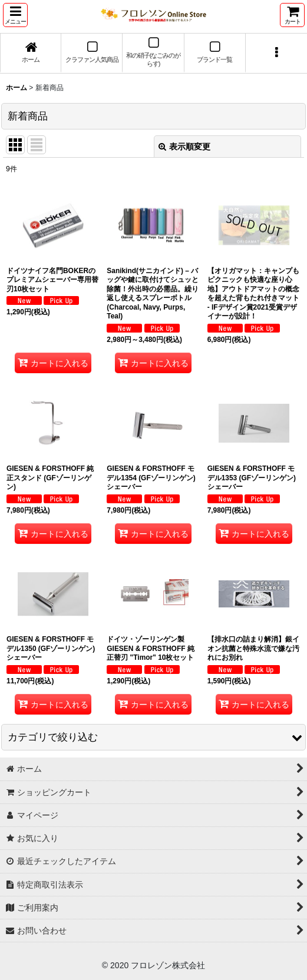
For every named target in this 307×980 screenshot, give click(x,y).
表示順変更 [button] (184, 147)
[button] (15, 15)
